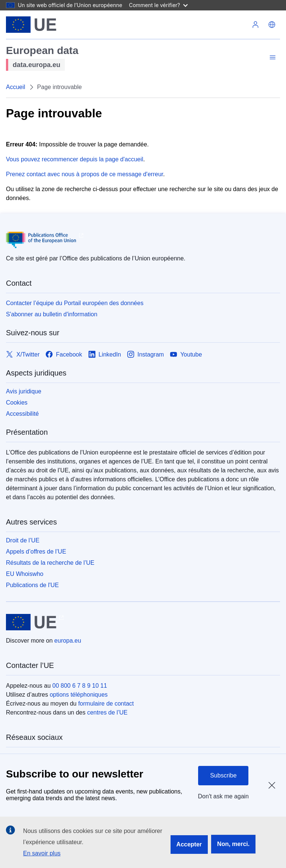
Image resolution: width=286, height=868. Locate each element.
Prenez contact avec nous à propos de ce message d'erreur (85, 174)
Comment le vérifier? (158, 5)
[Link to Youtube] (186, 354)
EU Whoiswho (25, 574)
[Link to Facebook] (64, 354)
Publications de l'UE (32, 585)
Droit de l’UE (23, 540)
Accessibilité (22, 414)
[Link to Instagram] (145, 354)
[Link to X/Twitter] (23, 354)
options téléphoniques (79, 695)
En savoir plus (42, 853)
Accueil (16, 87)
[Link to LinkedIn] (105, 354)
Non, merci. (233, 844)
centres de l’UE (107, 712)
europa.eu (68, 641)
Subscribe (223, 775)
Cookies (17, 403)
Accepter (189, 844)
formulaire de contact (106, 704)
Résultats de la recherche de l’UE (50, 563)
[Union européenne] (31, 25)
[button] (272, 25)
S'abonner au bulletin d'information (52, 314)
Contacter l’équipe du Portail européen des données (75, 303)
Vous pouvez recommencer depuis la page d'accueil (75, 159)
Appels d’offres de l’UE (36, 552)
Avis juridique (24, 391)
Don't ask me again (223, 796)
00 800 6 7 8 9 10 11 (80, 686)
